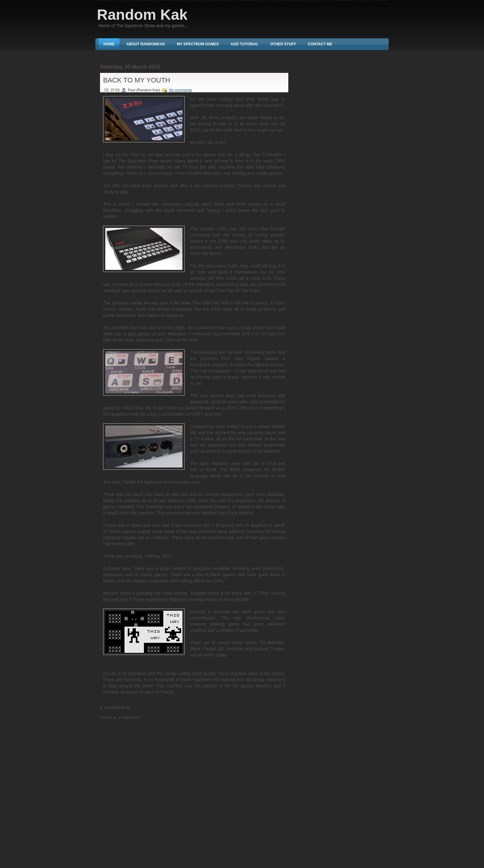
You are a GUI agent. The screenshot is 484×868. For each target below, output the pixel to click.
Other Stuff (283, 44)
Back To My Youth (137, 80)
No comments (180, 90)
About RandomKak (146, 44)
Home (109, 44)
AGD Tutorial (244, 44)
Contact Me (320, 44)
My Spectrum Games (198, 44)
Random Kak (142, 15)
